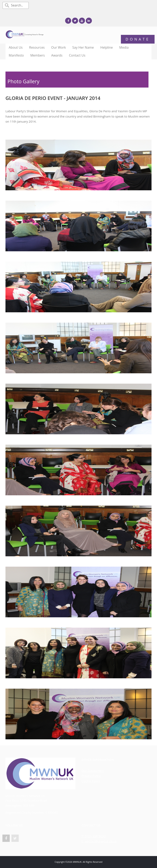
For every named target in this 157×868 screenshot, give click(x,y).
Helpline (107, 47)
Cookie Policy (91, 781)
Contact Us (77, 55)
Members (37, 55)
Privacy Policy (91, 776)
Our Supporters (93, 771)
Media (124, 47)
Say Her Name (83, 47)
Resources (37, 47)
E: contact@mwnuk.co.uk (99, 841)
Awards (57, 55)
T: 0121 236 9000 (94, 836)
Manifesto (16, 55)
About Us (16, 47)
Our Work (58, 47)
